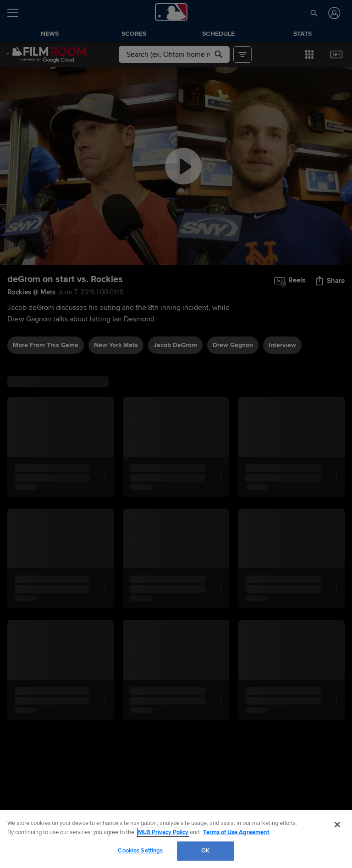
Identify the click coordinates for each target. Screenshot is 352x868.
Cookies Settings (140, 851)
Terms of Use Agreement (236, 832)
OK (205, 851)
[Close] (337, 825)
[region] (176, 839)
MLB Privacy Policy (163, 832)
